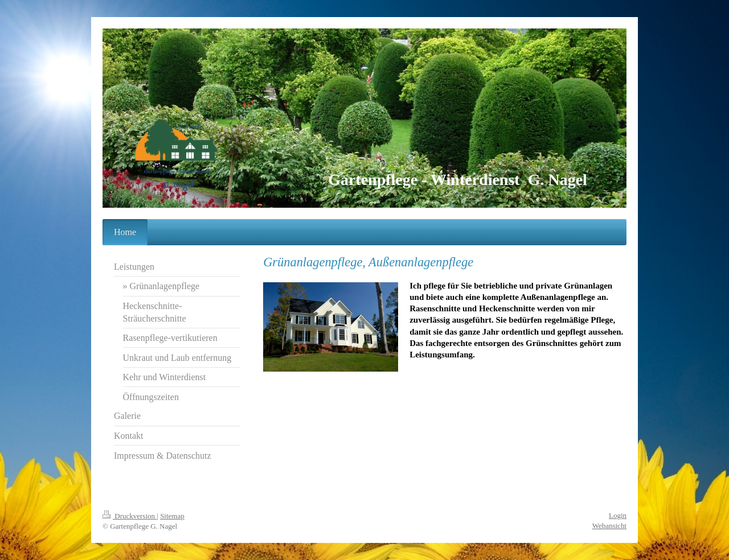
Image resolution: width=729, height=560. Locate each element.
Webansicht (609, 526)
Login (618, 515)
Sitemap (172, 516)
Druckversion (130, 516)
